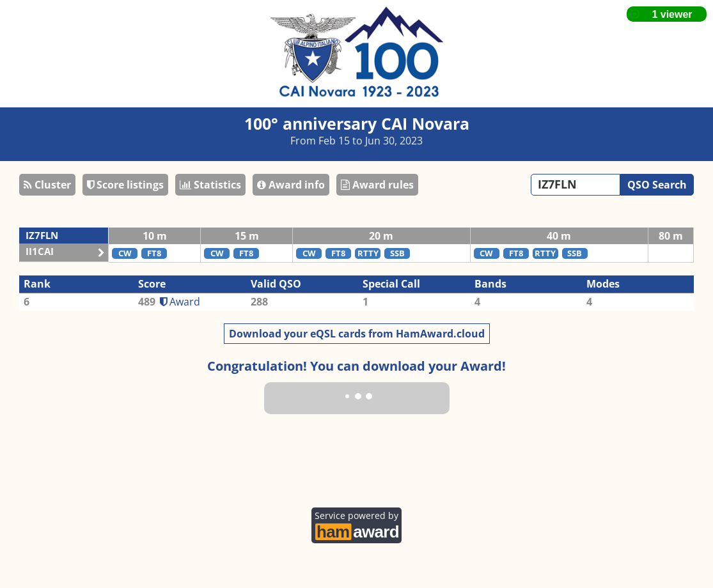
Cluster (47, 185)
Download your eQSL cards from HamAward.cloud (357, 334)
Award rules (377, 185)
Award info (291, 185)
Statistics (210, 185)
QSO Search (657, 185)
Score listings (125, 185)
